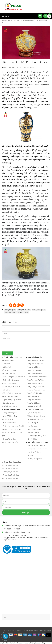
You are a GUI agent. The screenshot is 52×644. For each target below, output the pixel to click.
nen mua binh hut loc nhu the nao (17, 312)
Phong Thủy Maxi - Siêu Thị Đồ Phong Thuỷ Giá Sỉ (34, 630)
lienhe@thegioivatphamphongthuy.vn (17, 532)
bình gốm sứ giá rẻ (39, 310)
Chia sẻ (4, 306)
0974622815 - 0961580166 (13, 529)
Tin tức (32, 67)
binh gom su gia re (24, 310)
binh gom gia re (10, 310)
